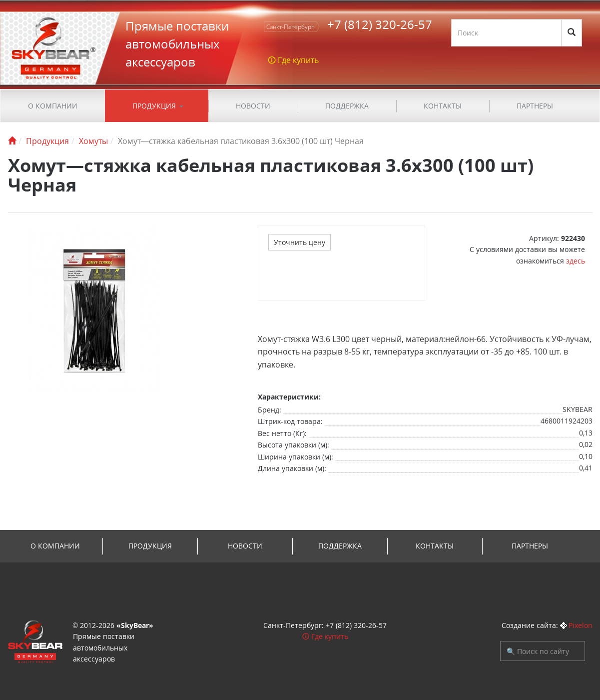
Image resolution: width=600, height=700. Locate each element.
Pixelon (581, 625)
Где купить (330, 636)
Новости (253, 106)
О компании (53, 106)
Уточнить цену (300, 242)
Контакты (443, 106)
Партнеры (535, 106)
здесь (576, 261)
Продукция (154, 106)
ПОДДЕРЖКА (347, 106)
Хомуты (93, 141)
